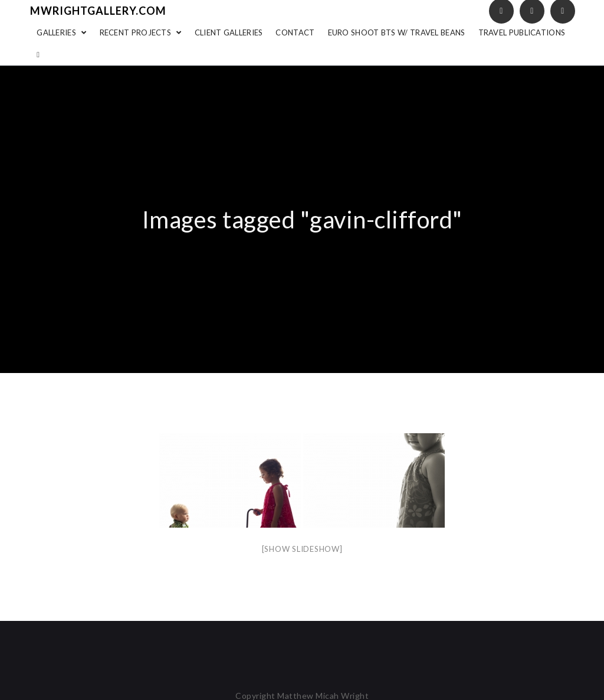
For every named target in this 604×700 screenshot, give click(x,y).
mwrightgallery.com (98, 11)
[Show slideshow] (302, 549)
